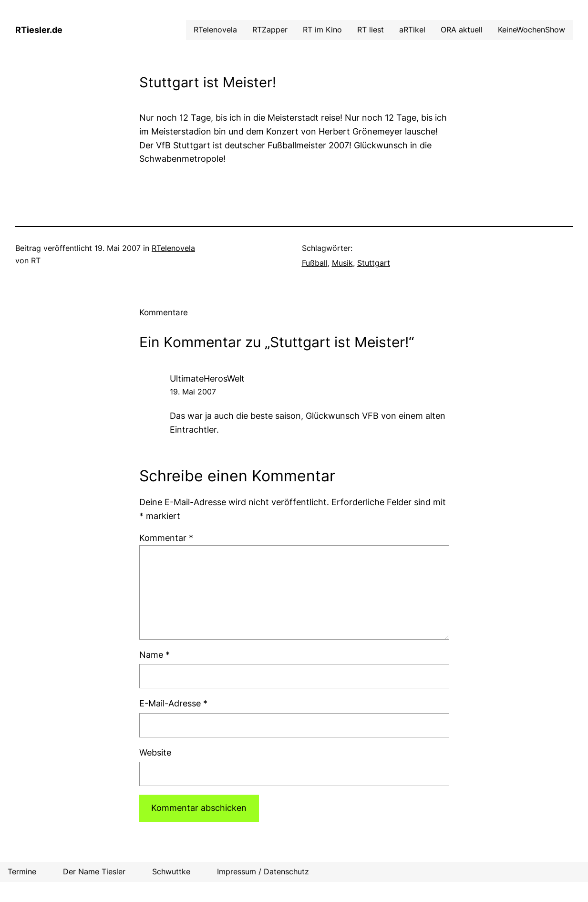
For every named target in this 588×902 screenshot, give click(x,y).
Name (155, 655)
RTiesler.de (39, 30)
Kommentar (166, 538)
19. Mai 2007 (193, 392)
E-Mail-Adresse (173, 703)
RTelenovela (173, 248)
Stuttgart (374, 263)
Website (155, 752)
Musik (342, 263)
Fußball (315, 263)
